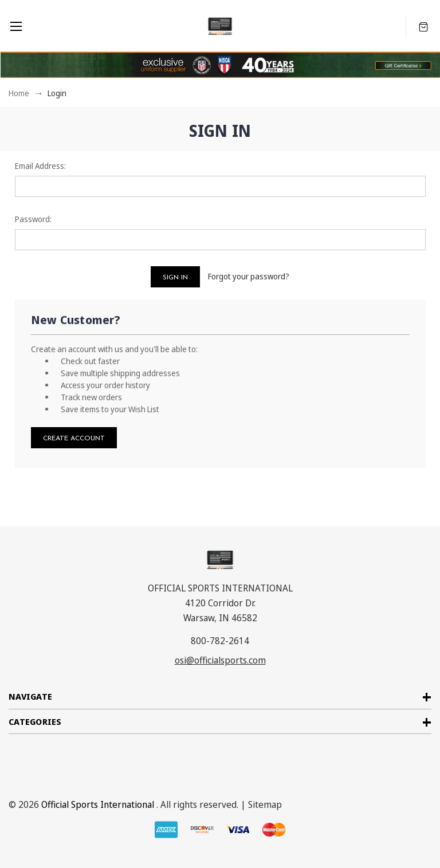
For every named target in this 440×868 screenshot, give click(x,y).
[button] (403, 65)
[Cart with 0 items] (423, 26)
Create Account (74, 439)
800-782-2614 (220, 641)
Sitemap (265, 804)
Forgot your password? (249, 276)
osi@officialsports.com (220, 660)
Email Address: (40, 166)
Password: (33, 219)
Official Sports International (98, 804)
